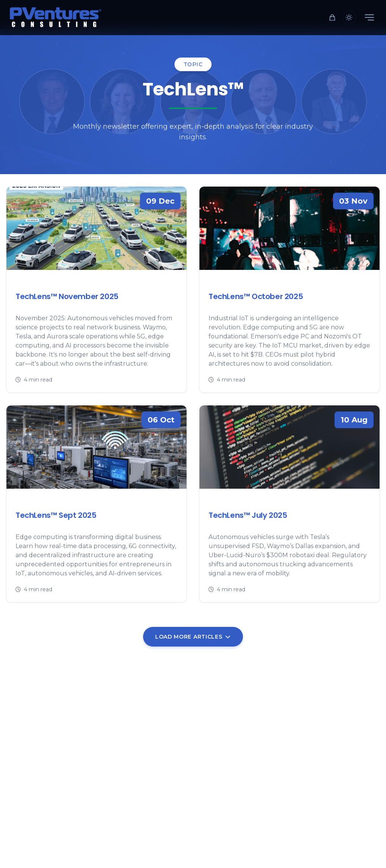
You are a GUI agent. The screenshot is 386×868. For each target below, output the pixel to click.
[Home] (56, 17)
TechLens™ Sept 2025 (56, 515)
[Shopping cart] (332, 17)
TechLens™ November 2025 (67, 296)
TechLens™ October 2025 (256, 296)
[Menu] (369, 17)
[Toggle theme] (349, 17)
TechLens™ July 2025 (248, 515)
